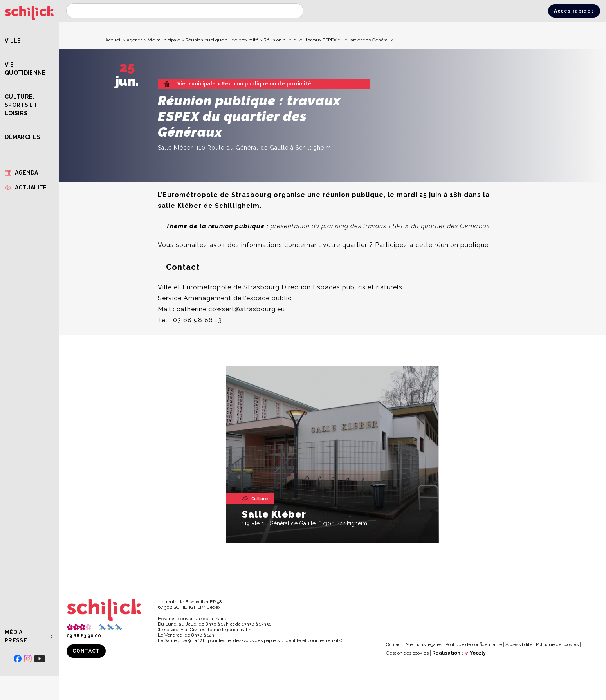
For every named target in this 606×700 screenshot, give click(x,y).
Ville (13, 41)
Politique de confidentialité (474, 644)
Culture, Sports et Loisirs (21, 105)
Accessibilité (519, 644)
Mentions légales (424, 644)
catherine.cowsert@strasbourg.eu (232, 309)
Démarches (23, 137)
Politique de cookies (557, 644)
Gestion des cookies (407, 653)
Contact (86, 651)
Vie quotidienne (25, 69)
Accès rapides (574, 11)
